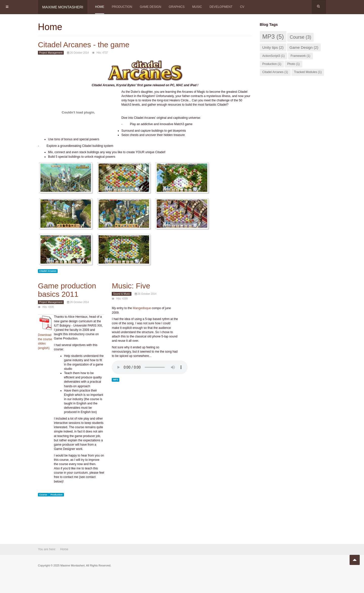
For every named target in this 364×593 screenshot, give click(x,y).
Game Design (151, 7)
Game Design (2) (304, 47)
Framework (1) (301, 56)
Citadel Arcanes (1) (275, 72)
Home (100, 7)
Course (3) (300, 37)
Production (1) (272, 64)
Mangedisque (142, 308)
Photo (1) (293, 64)
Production (122, 7)
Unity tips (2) (273, 47)
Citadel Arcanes (48, 271)
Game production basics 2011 (67, 290)
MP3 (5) (273, 37)
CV (242, 7)
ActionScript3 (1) (274, 56)
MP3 (116, 380)
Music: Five (131, 286)
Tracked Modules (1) (308, 72)
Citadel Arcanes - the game (84, 45)
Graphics (177, 7)
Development (221, 7)
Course (43, 495)
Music (197, 7)
